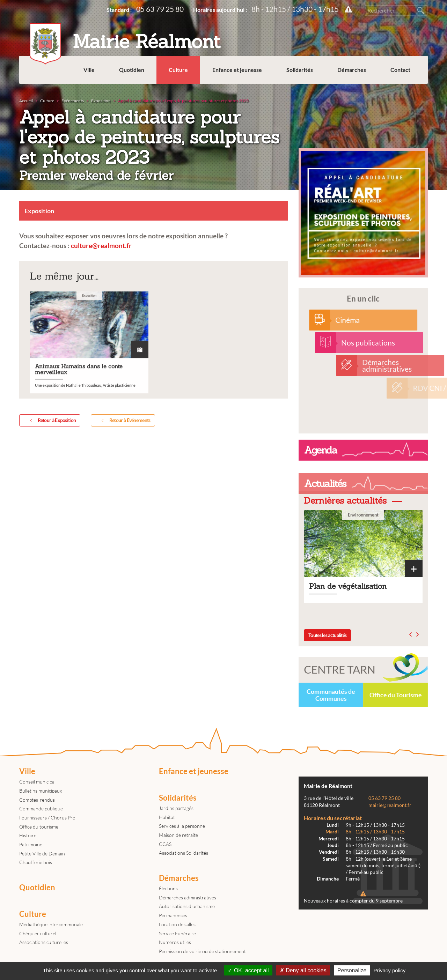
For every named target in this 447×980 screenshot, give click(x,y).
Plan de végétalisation (363, 556)
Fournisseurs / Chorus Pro (47, 818)
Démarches (352, 70)
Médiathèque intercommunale (51, 924)
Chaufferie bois (36, 862)
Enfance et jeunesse (237, 70)
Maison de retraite (178, 835)
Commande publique (41, 808)
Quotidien (132, 70)
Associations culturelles (44, 942)
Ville (89, 70)
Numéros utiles (175, 942)
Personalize (352, 970)
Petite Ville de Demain (42, 853)
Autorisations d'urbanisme (187, 906)
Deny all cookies (303, 970)
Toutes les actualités (327, 635)
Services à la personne (182, 826)
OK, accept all (248, 970)
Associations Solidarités (184, 853)
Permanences (173, 915)
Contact (400, 70)
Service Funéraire (177, 933)
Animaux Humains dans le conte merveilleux (89, 394)
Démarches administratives (188, 897)
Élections (168, 888)
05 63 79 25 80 (160, 9)
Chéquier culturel (38, 933)
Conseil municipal (37, 782)
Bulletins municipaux (41, 791)
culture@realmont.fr (101, 246)
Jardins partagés (176, 808)
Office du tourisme (39, 827)
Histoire (28, 835)
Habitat (167, 817)
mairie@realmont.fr (390, 805)
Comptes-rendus (37, 800)
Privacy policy (390, 970)
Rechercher (421, 10)
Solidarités (300, 70)
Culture (178, 70)
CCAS (165, 844)
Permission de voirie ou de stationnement (202, 951)
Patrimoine (31, 844)
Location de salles (177, 924)
